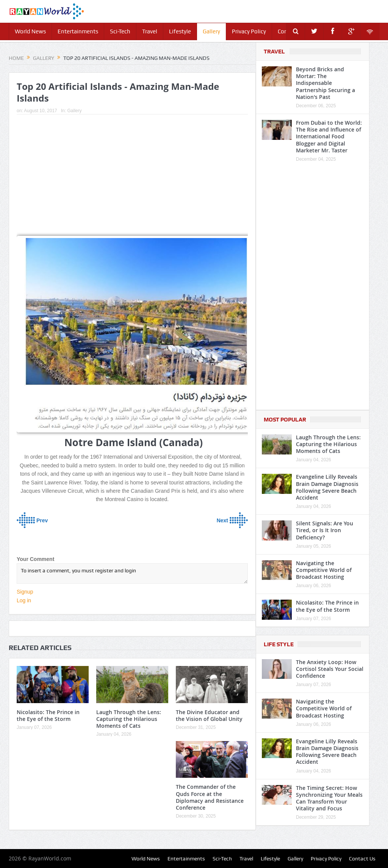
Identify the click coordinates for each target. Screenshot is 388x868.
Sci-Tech (120, 31)
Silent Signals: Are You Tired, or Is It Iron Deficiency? (325, 530)
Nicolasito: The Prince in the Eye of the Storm (48, 715)
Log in (24, 600)
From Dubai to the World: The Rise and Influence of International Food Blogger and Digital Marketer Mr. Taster (329, 136)
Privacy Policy (249, 31)
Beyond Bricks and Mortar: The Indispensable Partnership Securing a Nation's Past (325, 83)
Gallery (211, 31)
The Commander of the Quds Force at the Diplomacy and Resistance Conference (210, 797)
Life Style (279, 644)
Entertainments (78, 31)
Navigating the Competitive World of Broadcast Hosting (324, 570)
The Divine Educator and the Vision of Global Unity (209, 715)
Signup (25, 592)
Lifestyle (180, 31)
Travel (150, 31)
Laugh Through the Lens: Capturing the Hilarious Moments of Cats (129, 719)
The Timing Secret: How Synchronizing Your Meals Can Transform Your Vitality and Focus (329, 798)
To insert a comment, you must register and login (132, 573)
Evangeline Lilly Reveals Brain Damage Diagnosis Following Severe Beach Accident (327, 487)
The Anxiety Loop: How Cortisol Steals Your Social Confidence (330, 669)
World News (30, 31)
